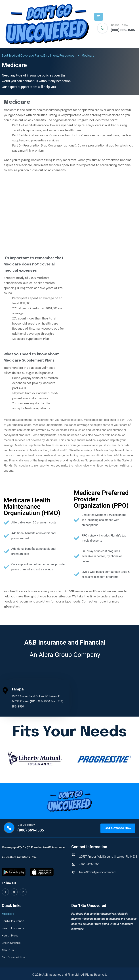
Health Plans (10, 936)
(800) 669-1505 (123, 30)
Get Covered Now (14, 958)
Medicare (8, 914)
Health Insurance (13, 929)
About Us (8, 950)
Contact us (90, 602)
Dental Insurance (13, 921)
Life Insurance (11, 943)
